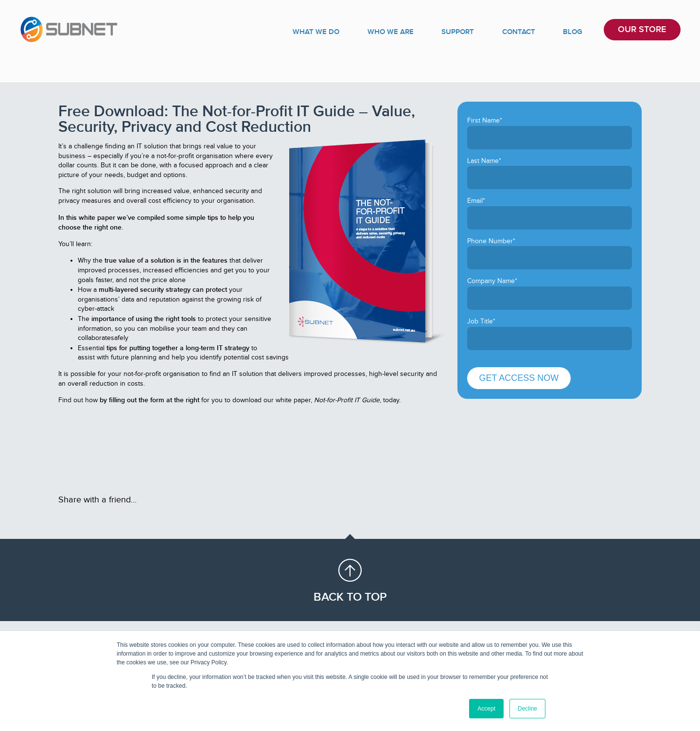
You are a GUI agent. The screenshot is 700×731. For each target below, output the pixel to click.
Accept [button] (486, 709)
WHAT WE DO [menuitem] (354, 31)
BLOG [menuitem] (583, 31)
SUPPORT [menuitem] (484, 31)
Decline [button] (527, 709)
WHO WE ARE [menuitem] (423, 31)
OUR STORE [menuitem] (644, 31)
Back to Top (350, 597)
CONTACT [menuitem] (537, 31)
